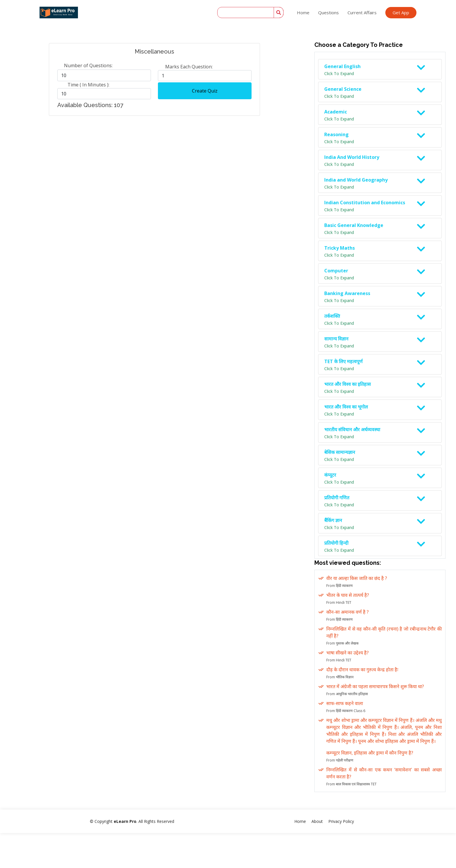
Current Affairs (362, 13)
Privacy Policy (341, 821)
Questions (328, 13)
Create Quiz (205, 91)
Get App (401, 13)
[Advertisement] (152, 162)
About (317, 821)
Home (303, 13)
